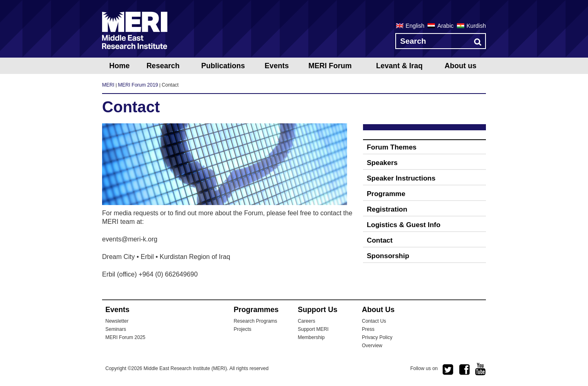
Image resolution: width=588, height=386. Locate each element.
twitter (448, 370)
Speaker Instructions (401, 178)
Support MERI (313, 329)
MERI (135, 30)
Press (368, 329)
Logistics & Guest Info (403, 225)
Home (119, 66)
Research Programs (255, 321)
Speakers (382, 163)
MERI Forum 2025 (125, 337)
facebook (464, 370)
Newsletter (117, 321)
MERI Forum (330, 66)
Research (163, 66)
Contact (380, 240)
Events (277, 66)
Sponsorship (388, 256)
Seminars (116, 329)
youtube (481, 369)
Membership (311, 337)
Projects (242, 329)
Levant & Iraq (399, 66)
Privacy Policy (377, 337)
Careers (306, 321)
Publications (223, 66)
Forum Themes (392, 147)
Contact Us (374, 321)
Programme (386, 194)
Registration (387, 209)
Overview (372, 346)
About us (461, 66)
